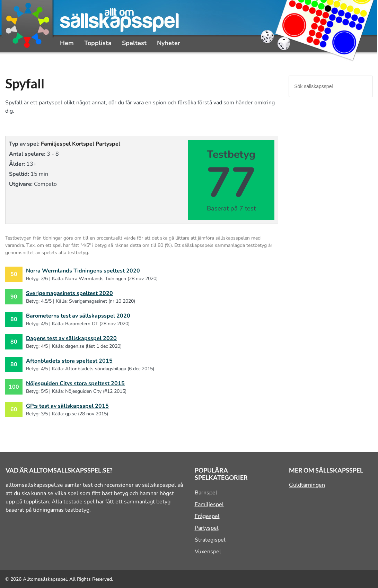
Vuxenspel (208, 552)
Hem (67, 43)
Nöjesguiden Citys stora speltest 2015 (75, 383)
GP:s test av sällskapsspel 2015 (67, 406)
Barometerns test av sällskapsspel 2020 (78, 316)
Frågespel (207, 516)
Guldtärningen (307, 485)
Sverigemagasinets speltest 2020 (69, 293)
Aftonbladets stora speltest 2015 (69, 361)
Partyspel (108, 144)
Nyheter (169, 43)
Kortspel (84, 144)
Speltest (134, 43)
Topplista (98, 43)
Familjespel (56, 144)
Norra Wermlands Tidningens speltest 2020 (83, 271)
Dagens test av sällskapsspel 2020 (71, 338)
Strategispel (210, 540)
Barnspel (206, 493)
